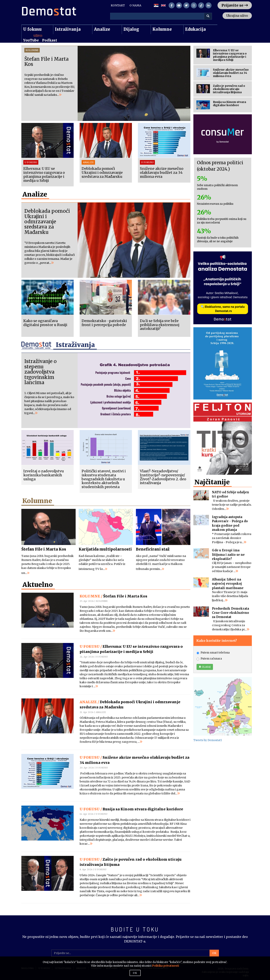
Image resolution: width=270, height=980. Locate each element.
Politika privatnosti (166, 966)
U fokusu (32, 29)
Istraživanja (68, 29)
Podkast (50, 40)
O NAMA (135, 5)
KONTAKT (118, 5)
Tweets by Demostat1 (208, 736)
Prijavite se (235, 5)
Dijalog (131, 29)
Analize (102, 29)
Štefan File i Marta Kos (44, 549)
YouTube (31, 40)
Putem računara (209, 655)
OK (214, 952)
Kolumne (162, 29)
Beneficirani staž (153, 549)
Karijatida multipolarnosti (105, 549)
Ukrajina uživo (235, 16)
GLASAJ (205, 663)
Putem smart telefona (213, 649)
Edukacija (195, 29)
